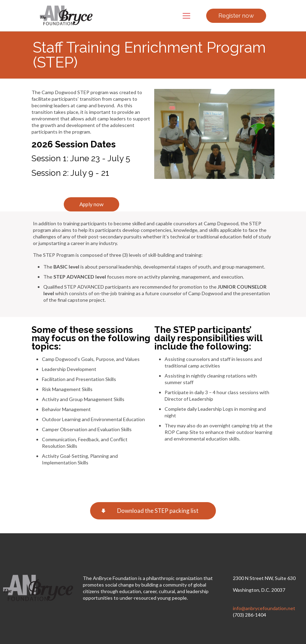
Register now (236, 16)
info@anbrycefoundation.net (264, 608)
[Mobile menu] (186, 16)
